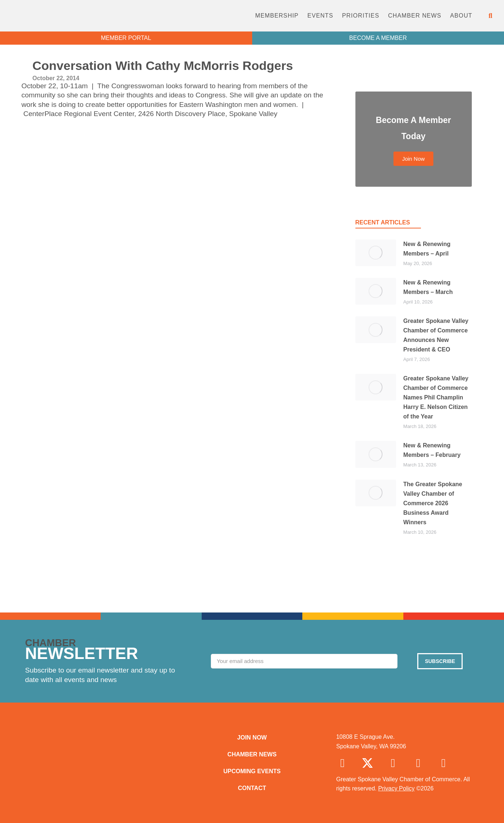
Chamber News (415, 16)
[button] (490, 16)
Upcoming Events (252, 771)
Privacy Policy (396, 788)
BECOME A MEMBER (378, 38)
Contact (252, 788)
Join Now (252, 738)
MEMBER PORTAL (126, 38)
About (461, 16)
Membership (277, 16)
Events (320, 16)
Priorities (361, 16)
